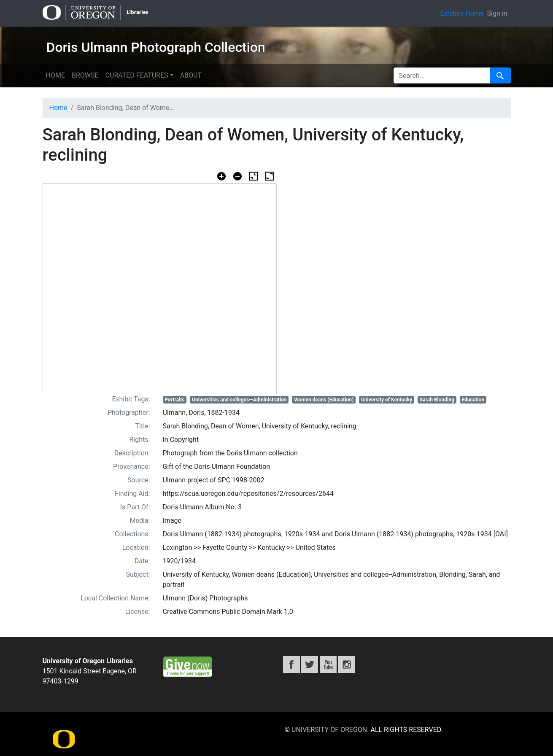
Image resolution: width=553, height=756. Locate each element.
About (191, 75)
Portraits (174, 400)
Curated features (137, 75)
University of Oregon (329, 730)
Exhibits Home (462, 13)
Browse (85, 75)
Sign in (497, 13)
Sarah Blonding (437, 400)
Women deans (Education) (324, 400)
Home (55, 75)
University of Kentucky (387, 400)
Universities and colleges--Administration (239, 400)
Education (473, 400)
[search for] (442, 75)
